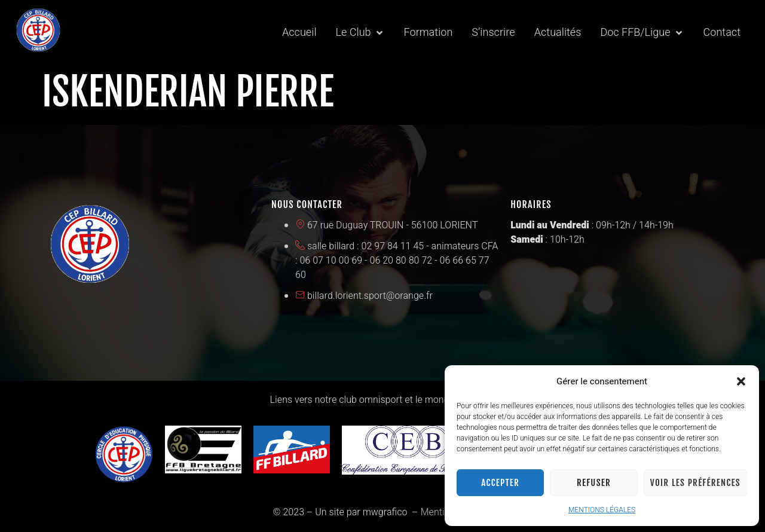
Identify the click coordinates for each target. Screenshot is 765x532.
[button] (741, 381)
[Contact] (722, 33)
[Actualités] (558, 33)
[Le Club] (360, 33)
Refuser (594, 483)
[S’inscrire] (493, 33)
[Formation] (429, 33)
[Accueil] (299, 33)
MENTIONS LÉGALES (602, 510)
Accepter (500, 483)
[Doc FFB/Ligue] (642, 33)
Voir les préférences (695, 483)
